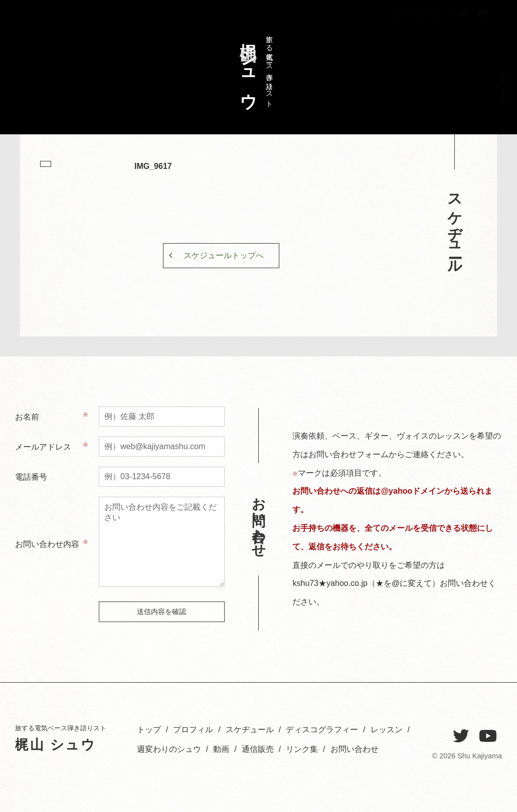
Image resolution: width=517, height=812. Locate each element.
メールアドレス (43, 447)
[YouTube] (488, 736)
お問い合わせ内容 (47, 544)
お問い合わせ (415, 37)
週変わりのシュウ (406, 91)
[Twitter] (461, 736)
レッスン (423, 82)
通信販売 (258, 749)
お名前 (27, 417)
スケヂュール (458, 86)
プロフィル (475, 86)
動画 (221, 749)
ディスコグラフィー (441, 100)
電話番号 (31, 477)
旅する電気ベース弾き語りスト (254, 67)
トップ (492, 77)
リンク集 (302, 749)
